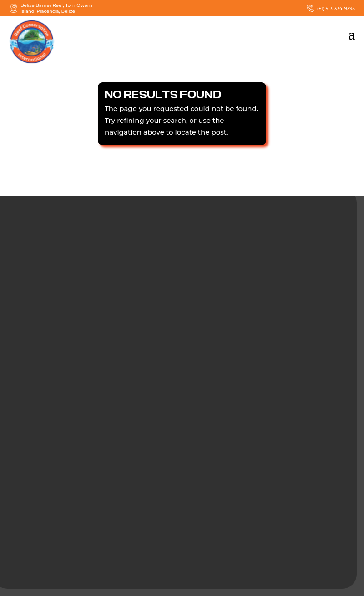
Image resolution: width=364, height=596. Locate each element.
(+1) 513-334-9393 (330, 8)
